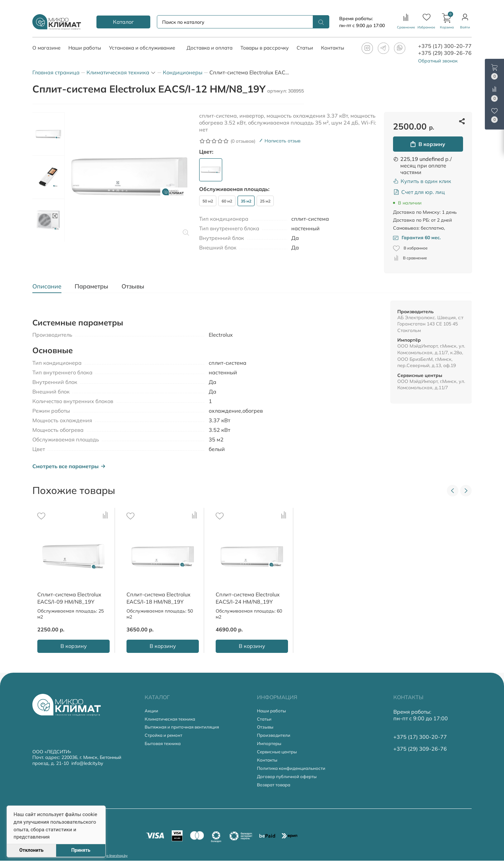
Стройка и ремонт (165, 737)
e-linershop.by (117, 859)
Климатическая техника (172, 720)
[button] (447, 22)
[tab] (50, 286)
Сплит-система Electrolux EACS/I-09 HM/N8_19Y (69, 598)
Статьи (265, 720)
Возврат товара (275, 790)
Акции (152, 711)
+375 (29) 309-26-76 (445, 53)
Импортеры (270, 746)
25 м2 (265, 201)
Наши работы (272, 711)
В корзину (428, 144)
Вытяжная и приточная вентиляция (184, 729)
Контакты (268, 764)
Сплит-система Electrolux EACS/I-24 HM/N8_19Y (248, 598)
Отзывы (266, 729)
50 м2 (208, 201)
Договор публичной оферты (288, 781)
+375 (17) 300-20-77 (445, 46)
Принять (81, 850)
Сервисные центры (278, 755)
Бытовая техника (164, 746)
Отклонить (31, 850)
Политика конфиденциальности (293, 773)
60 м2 (227, 201)
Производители (274, 737)
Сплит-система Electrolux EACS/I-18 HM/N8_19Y (159, 598)
